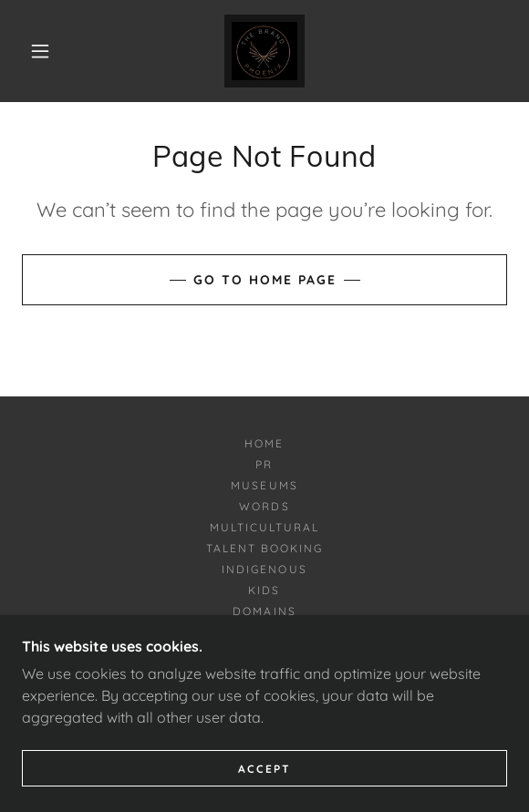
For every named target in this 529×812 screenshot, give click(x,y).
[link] (264, 51)
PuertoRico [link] (264, 632)
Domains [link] (264, 611)
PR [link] (264, 464)
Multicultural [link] (264, 527)
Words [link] (264, 506)
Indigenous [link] (264, 569)
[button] (46, 51)
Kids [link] (264, 590)
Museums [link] (264, 485)
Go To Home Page (265, 280)
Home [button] (264, 443)
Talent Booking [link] (264, 548)
